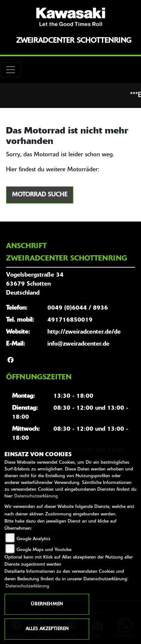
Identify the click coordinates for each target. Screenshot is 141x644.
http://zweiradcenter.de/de (84, 332)
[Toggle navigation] (11, 70)
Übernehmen (47, 604)
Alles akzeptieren (47, 629)
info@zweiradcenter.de (78, 344)
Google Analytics (33, 539)
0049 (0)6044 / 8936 (78, 308)
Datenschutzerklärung (36, 496)
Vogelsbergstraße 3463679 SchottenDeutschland (35, 284)
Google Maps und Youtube (44, 550)
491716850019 (70, 320)
